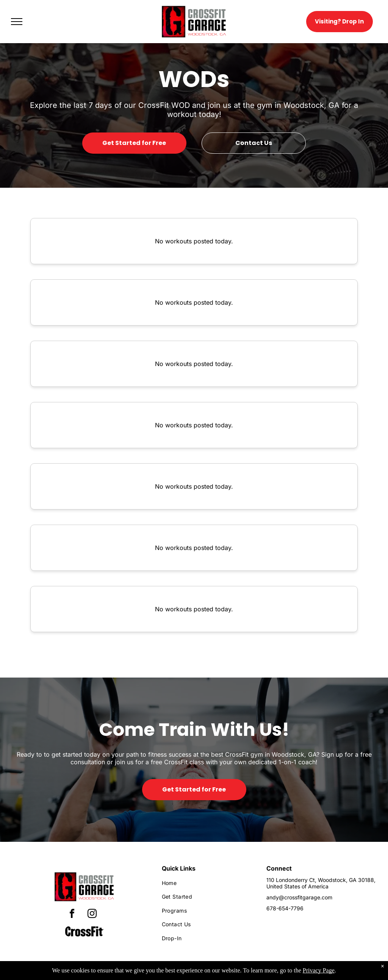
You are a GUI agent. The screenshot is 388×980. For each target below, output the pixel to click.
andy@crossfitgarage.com (299, 897)
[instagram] (92, 915)
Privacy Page (319, 973)
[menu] (17, 22)
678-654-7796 (285, 908)
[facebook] (72, 915)
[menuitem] (207, 883)
